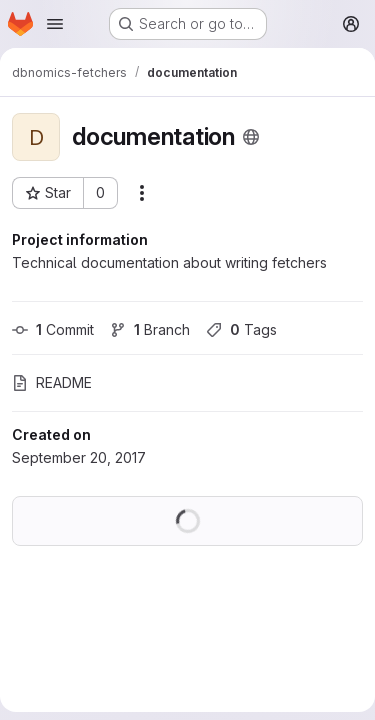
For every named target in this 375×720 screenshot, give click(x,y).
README (52, 382)
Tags (241, 329)
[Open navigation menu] (55, 24)
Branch (150, 329)
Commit (53, 329)
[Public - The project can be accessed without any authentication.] (251, 137)
